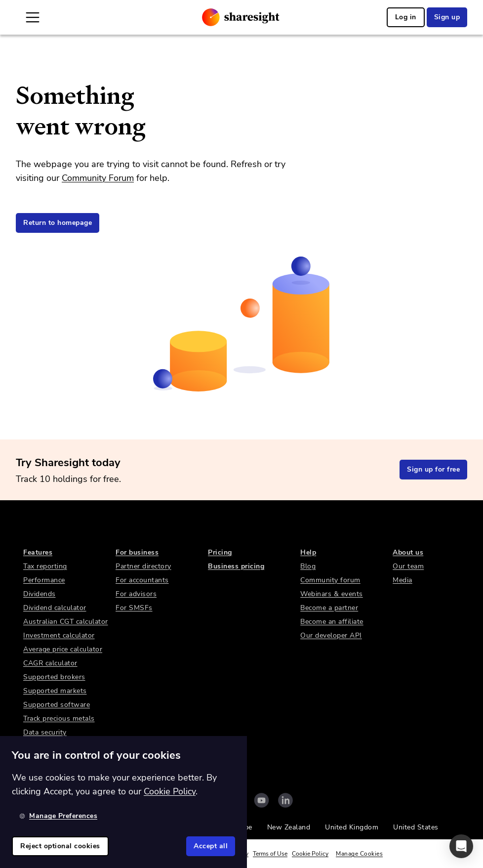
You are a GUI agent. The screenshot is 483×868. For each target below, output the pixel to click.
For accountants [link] (142, 580)
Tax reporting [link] (45, 566)
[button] (461, 846)
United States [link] (416, 827)
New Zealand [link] (289, 827)
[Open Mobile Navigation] (33, 17)
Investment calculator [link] (59, 635)
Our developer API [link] (331, 635)
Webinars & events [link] (332, 594)
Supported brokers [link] (54, 677)
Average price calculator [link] (63, 649)
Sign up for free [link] (433, 469)
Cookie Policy (310, 854)
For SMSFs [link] (134, 608)
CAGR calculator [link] (50, 663)
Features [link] (38, 552)
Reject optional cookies (60, 846)
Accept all (211, 846)
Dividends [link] (40, 594)
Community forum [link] (330, 580)
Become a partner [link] (329, 608)
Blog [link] (308, 566)
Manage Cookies (359, 854)
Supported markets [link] (55, 691)
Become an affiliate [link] (332, 622)
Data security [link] (45, 732)
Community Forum (98, 178)
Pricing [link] (220, 552)
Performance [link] (44, 580)
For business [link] (137, 552)
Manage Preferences (58, 816)
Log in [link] (406, 17)
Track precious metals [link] (59, 718)
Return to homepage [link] (58, 223)
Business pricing (236, 566)
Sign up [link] (447, 17)
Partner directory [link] (143, 566)
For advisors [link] (136, 594)
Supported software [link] (57, 705)
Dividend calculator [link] (55, 608)
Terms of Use (270, 854)
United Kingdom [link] (352, 827)
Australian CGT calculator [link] (66, 622)
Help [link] (308, 552)
